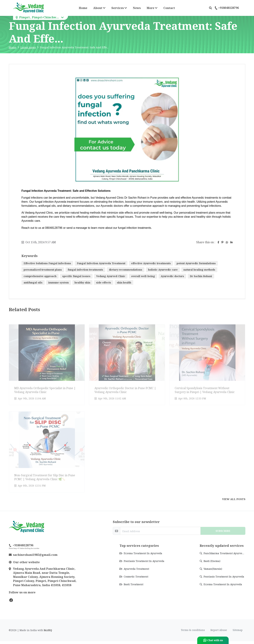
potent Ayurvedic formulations (196, 263)
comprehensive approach (40, 276)
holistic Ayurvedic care (163, 270)
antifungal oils (33, 282)
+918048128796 (227, 8)
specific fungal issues (76, 276)
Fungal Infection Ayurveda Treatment (101, 263)
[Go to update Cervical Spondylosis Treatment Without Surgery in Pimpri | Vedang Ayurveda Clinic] (207, 363)
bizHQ (48, 630)
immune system (59, 282)
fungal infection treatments (85, 270)
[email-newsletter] (160, 531)
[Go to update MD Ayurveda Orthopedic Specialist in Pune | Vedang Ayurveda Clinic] (47, 363)
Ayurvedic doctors (172, 276)
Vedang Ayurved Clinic (111, 276)
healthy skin (82, 282)
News (137, 8)
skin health (124, 282)
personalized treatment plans (43, 270)
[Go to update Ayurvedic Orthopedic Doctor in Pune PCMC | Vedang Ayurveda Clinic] (127, 363)
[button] (210, 8)
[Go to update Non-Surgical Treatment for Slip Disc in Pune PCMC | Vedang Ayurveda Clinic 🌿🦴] (47, 450)
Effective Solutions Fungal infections (47, 263)
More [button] (153, 8)
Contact (169, 8)
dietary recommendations (126, 270)
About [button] (99, 8)
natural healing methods (199, 270)
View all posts (234, 499)
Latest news (28, 47)
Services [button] (119, 8)
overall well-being (143, 276)
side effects (104, 282)
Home (83, 8)
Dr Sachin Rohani (201, 276)
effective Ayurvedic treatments (151, 263)
